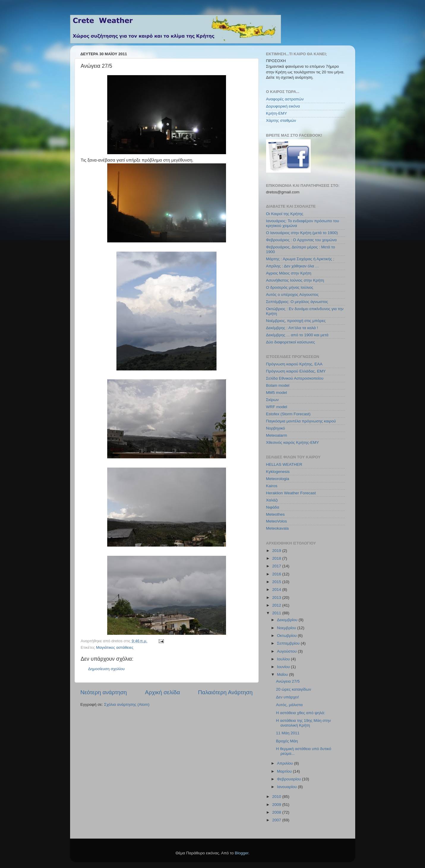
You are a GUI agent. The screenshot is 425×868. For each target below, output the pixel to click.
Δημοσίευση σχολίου (106, 669)
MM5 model (277, 393)
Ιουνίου (284, 667)
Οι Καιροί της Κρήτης (285, 214)
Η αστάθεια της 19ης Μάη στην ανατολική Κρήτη (303, 723)
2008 (277, 812)
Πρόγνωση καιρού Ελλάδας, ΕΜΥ (296, 371)
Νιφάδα (273, 507)
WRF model (277, 407)
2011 (277, 613)
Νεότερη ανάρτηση (104, 692)
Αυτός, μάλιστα (289, 705)
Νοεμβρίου (287, 628)
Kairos (272, 486)
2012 (277, 605)
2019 (277, 551)
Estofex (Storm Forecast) (288, 414)
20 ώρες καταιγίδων (293, 689)
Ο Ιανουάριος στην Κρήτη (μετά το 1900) (302, 233)
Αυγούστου (287, 651)
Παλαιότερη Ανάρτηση (225, 692)
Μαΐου (283, 674)
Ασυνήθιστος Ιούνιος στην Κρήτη (295, 280)
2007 (277, 820)
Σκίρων (272, 400)
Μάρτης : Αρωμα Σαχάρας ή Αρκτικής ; (300, 259)
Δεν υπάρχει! (287, 697)
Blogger (242, 853)
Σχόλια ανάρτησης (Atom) (127, 704)
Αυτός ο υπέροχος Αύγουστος (293, 295)
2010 (277, 797)
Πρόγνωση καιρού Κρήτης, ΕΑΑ (294, 364)
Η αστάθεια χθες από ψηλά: (300, 713)
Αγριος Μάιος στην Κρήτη (289, 273)
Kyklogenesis (278, 472)
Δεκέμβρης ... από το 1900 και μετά (297, 335)
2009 (277, 805)
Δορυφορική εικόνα (283, 106)
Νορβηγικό (276, 428)
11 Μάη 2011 (288, 733)
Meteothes (275, 514)
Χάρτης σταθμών (281, 120)
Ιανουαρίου (287, 787)
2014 (277, 590)
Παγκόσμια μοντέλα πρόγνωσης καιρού (301, 421)
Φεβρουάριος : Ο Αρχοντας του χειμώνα (301, 240)
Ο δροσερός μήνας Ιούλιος (290, 287)
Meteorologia (278, 479)
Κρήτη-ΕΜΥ (277, 113)
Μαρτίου (285, 771)
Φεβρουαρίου (290, 779)
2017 (277, 566)
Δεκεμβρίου (288, 620)
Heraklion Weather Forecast (291, 493)
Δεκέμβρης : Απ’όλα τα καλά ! (292, 328)
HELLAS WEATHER (284, 464)
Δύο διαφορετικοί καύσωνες (291, 342)
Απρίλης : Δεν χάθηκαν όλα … (293, 266)
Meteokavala (278, 528)
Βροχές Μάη (287, 741)
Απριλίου (286, 763)
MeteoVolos (277, 521)
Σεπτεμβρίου (289, 643)
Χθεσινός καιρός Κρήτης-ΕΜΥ (293, 442)
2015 (277, 582)
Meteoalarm (277, 435)
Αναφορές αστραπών (285, 99)
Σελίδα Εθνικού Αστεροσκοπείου (295, 378)
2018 (277, 558)
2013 (277, 598)
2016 (277, 574)
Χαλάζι (272, 500)
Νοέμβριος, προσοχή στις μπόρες (296, 321)
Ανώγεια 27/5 (288, 681)
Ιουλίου (284, 659)
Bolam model (278, 385)
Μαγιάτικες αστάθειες (115, 647)
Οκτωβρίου (287, 636)
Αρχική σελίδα (162, 692)
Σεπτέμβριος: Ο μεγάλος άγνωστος (297, 302)
